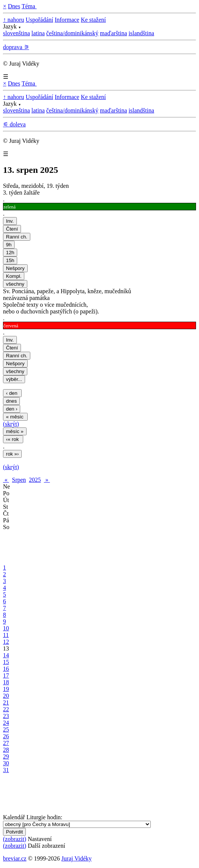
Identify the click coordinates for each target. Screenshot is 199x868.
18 (6, 682)
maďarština (114, 33)
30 (6, 763)
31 (6, 770)
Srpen (19, 480)
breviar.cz (15, 858)
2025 (35, 480)
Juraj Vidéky (76, 858)
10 (6, 628)
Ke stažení (93, 20)
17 (6, 675)
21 (6, 702)
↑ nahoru (13, 20)
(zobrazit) (15, 839)
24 (6, 723)
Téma (29, 6)
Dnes (14, 6)
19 (6, 689)
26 (6, 736)
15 (6, 662)
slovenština (16, 33)
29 (6, 756)
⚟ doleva (14, 124)
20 (6, 696)
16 (6, 669)
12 (6, 642)
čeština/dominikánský (73, 33)
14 (6, 655)
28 (6, 750)
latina (38, 33)
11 (6, 635)
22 (6, 709)
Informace (67, 20)
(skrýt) (11, 424)
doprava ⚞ (16, 47)
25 (6, 729)
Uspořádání (39, 20)
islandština (141, 33)
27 (6, 743)
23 (6, 716)
